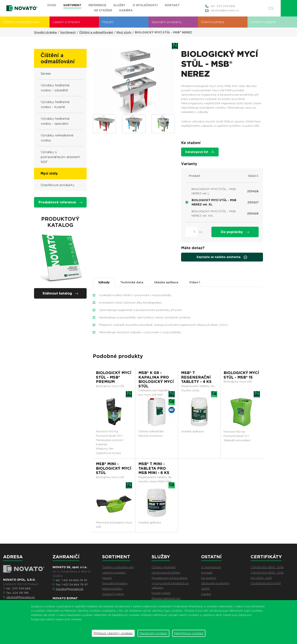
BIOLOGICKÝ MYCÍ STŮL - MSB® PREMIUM (114, 377)
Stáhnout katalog (60, 293)
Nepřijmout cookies (189, 633)
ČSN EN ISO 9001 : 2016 (267, 567)
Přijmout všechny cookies (113, 633)
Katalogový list (200, 152)
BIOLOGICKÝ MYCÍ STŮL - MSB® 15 (241, 375)
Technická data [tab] (132, 282)
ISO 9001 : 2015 (261, 578)
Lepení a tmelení (66, 22)
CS (272, 8)
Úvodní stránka (45, 32)
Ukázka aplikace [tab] (166, 282)
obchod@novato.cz (225, 10)
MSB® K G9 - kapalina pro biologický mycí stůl (156, 379)
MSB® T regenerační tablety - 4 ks (196, 377)
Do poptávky (235, 232)
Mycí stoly (124, 32)
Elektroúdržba (213, 22)
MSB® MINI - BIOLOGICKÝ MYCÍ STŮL (114, 468)
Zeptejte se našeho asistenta (222, 257)
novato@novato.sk (70, 589)
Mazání (108, 22)
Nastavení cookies (153, 633)
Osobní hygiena (263, 22)
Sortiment (68, 32)
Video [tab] (195, 282)
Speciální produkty (167, 22)
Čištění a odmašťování (21, 22)
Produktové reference (60, 202)
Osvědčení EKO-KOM (266, 583)
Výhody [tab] (104, 282)
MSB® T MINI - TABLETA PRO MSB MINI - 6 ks (154, 468)
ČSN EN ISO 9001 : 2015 (267, 572)
